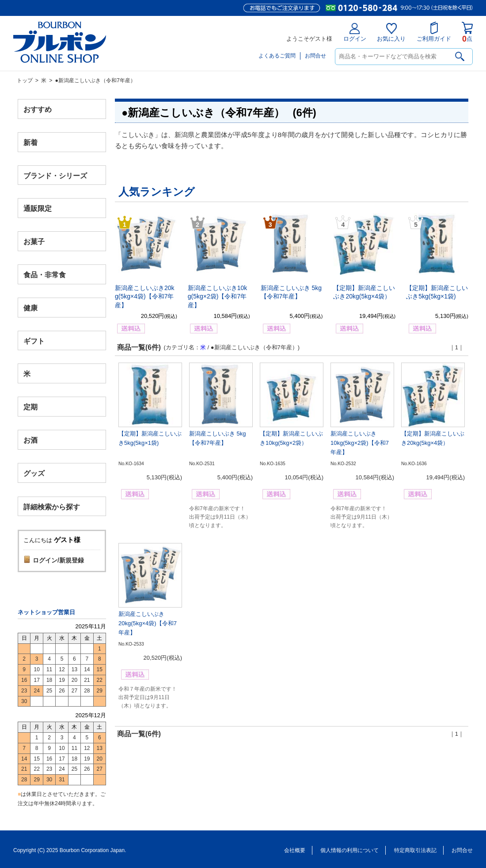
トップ (25, 80)
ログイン (355, 33)
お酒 (30, 440)
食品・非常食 (45, 275)
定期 (30, 407)
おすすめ (38, 109)
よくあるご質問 (277, 56)
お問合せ (315, 56)
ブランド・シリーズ (55, 175)
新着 (30, 142)
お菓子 (34, 242)
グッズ (34, 473)
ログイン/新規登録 (58, 560)
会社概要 (295, 850)
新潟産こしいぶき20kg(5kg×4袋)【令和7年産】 (145, 296)
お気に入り (391, 33)
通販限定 (38, 208)
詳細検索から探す (52, 507)
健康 (30, 308)
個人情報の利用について (349, 850)
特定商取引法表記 (415, 850)
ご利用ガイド (434, 32)
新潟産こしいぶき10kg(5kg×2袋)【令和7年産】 (218, 296)
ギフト (34, 341)
